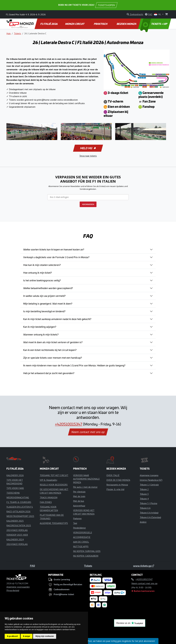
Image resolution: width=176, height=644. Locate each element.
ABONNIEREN (88, 204)
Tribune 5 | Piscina (148, 503)
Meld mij (88, 148)
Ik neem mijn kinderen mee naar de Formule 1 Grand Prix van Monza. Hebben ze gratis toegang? (74, 365)
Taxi (75, 523)
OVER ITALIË (113, 475)
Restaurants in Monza (117, 485)
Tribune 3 (144, 494)
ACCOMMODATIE (82, 537)
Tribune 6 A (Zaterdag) (150, 517)
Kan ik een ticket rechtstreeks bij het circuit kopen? (50, 350)
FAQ (32, 566)
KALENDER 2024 (15, 539)
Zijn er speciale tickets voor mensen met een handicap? (53, 358)
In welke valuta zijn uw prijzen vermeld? (44, 296)
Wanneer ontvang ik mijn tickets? (41, 334)
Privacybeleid (13, 590)
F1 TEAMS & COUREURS (19, 502)
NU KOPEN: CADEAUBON (86, 556)
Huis (9, 33)
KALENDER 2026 (15, 475)
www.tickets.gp (144, 566)
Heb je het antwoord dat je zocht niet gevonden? (49, 373)
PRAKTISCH (101, 24)
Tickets (17, 33)
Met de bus (79, 501)
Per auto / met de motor (85, 487)
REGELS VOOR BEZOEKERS (54, 485)
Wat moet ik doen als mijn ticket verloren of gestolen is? (53, 342)
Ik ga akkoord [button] (12, 636)
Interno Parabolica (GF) (151, 480)
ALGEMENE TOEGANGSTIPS (54, 523)
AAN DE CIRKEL (81, 542)
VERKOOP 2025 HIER (17, 535)
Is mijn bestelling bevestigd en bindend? (44, 311)
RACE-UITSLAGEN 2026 (18, 511)
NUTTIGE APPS (81, 546)
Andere (143, 522)
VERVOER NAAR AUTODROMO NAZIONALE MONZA (86, 479)
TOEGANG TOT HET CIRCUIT (54, 475)
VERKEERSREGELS (83, 532)
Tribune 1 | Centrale (149, 485)
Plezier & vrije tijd (115, 489)
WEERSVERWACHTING (18, 497)
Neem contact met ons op (88, 432)
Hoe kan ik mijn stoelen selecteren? (42, 265)
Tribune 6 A (145, 508)
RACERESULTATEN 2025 (19, 525)
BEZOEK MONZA (127, 24)
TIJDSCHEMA (13, 493)
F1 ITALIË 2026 (49, 24)
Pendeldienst (79, 528)
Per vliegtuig (79, 492)
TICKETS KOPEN (106, 5)
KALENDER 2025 (15, 521)
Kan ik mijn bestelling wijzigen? (40, 327)
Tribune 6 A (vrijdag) (149, 513)
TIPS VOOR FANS (15, 488)
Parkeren (77, 518)
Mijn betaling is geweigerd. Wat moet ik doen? (48, 303)
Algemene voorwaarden (18, 587)
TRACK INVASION (49, 497)
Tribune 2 (144, 489)
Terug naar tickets (88, 156)
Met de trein (79, 496)
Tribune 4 (144, 499)
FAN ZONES (46, 502)
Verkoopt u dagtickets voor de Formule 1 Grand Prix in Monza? (56, 257)
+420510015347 (69, 424)
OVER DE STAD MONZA (118, 480)
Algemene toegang (149, 475)
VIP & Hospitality (48, 480)
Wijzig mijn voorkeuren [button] (45, 636)
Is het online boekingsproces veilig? (42, 280)
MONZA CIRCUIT (75, 24)
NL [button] (158, 15)
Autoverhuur (79, 506)
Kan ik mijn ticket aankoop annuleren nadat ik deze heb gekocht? (57, 319)
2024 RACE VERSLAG (17, 530)
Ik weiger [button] (27, 636)
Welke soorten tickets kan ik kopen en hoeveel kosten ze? (54, 249)
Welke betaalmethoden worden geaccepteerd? (48, 288)
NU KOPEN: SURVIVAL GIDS (87, 551)
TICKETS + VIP (154, 24)
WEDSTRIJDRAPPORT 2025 (20, 516)
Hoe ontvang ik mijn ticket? (37, 273)
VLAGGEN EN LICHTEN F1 (20, 507)
